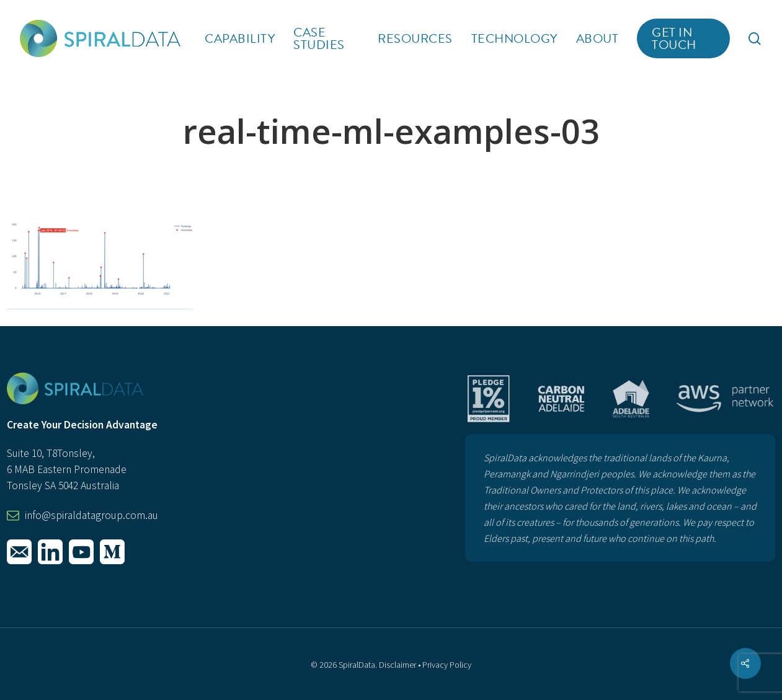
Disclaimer (398, 665)
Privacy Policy (447, 665)
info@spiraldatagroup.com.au (91, 515)
